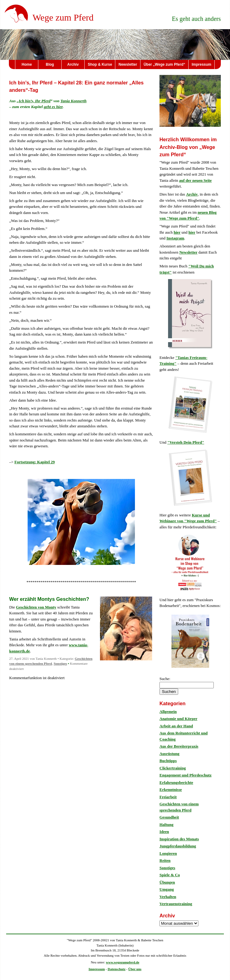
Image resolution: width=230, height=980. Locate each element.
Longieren (168, 853)
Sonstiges (60, 663)
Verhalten (168, 897)
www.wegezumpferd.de (123, 962)
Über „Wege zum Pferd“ (164, 64)
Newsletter (128, 64)
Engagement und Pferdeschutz (186, 775)
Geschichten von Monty (36, 607)
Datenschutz (117, 969)
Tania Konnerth (73, 101)
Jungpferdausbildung (178, 846)
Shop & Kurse (100, 64)
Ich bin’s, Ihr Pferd (35, 101)
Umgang (167, 889)
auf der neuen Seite (195, 180)
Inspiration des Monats (179, 839)
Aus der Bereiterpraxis (179, 746)
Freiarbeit (168, 797)
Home (27, 64)
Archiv (73, 64)
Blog (50, 64)
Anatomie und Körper (178, 719)
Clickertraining (173, 768)
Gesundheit (169, 817)
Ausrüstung (169, 754)
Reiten (165, 860)
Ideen (164, 832)
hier (177, 232)
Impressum (201, 64)
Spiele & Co (170, 875)
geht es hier (53, 107)
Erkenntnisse (171, 789)
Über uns (135, 969)
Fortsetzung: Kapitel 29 (34, 462)
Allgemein (168, 712)
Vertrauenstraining (176, 904)
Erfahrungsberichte (176, 782)
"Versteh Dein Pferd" (186, 442)
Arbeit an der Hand (176, 726)
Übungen (167, 882)
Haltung (167, 824)
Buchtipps (168, 761)
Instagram (175, 238)
